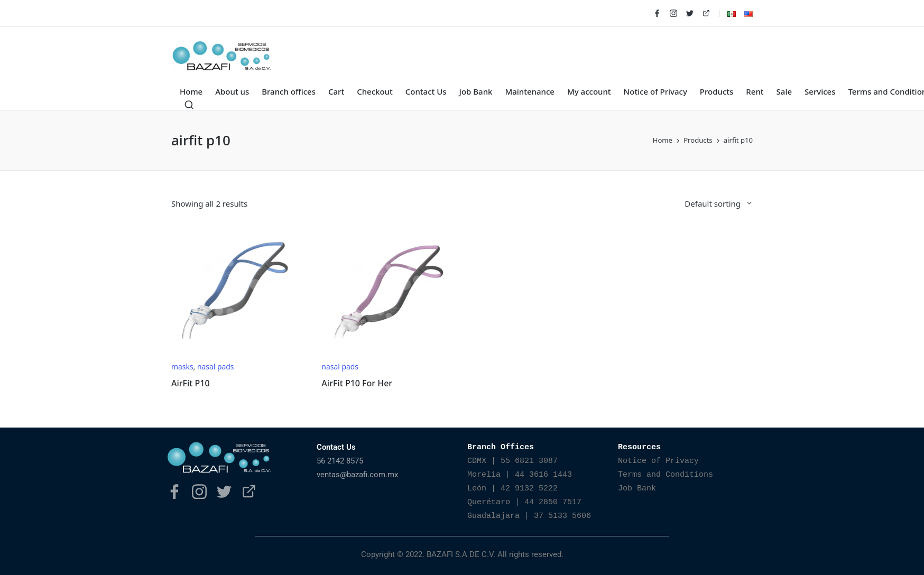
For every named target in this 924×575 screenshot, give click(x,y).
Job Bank (637, 489)
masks (182, 367)
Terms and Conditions (666, 475)
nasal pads (216, 367)
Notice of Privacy (658, 461)
